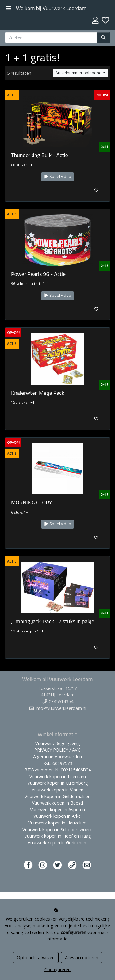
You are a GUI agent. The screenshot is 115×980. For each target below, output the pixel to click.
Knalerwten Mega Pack (38, 393)
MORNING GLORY (32, 502)
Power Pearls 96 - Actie (38, 274)
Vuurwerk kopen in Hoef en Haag (58, 836)
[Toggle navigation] (9, 8)
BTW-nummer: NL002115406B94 (57, 770)
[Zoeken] (51, 38)
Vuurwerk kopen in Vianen (57, 790)
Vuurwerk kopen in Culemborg (58, 783)
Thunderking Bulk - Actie (40, 155)
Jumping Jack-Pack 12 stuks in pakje (53, 621)
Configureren (57, 969)
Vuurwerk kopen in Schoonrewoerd (57, 829)
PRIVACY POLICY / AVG (57, 750)
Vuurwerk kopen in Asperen (57, 810)
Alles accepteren (82, 957)
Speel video (58, 177)
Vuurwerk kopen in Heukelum (57, 823)
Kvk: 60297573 (58, 763)
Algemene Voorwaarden (57, 757)
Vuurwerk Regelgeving (58, 743)
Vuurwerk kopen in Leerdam (58, 776)
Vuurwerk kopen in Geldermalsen (57, 796)
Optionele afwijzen (36, 957)
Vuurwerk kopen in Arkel (57, 816)
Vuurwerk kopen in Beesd (57, 803)
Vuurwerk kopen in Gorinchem (58, 843)
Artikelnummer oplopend (79, 73)
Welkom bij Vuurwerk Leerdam (51, 8)
